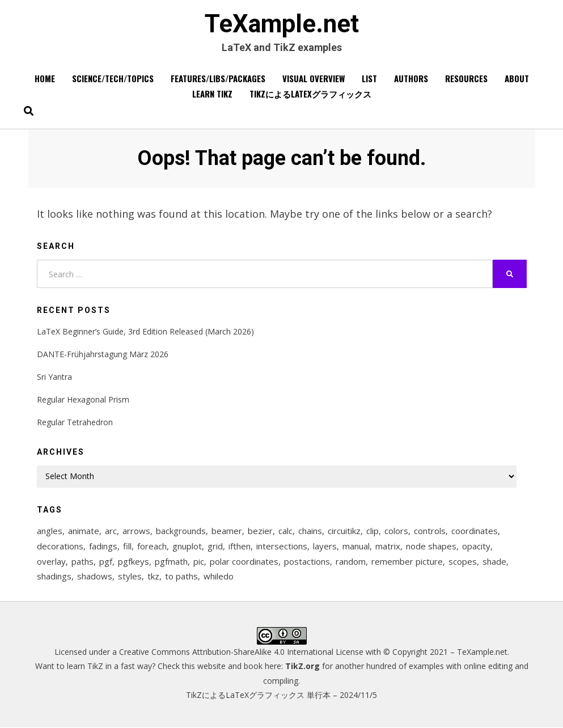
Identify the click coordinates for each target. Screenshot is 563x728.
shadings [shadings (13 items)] (54, 577)
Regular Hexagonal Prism (83, 399)
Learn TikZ (212, 94)
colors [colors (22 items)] (396, 531)
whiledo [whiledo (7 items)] (219, 577)
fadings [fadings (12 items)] (103, 546)
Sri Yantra (54, 377)
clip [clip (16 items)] (372, 531)
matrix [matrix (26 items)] (388, 546)
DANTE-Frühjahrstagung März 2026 (103, 354)
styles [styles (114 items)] (130, 577)
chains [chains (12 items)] (310, 531)
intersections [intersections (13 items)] (282, 546)
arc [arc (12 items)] (111, 531)
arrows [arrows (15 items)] (136, 531)
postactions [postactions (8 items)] (307, 561)
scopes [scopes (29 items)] (463, 561)
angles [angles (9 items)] (50, 531)
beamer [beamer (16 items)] (227, 531)
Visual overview (314, 79)
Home (45, 79)
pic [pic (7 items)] (199, 561)
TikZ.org (302, 666)
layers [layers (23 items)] (325, 546)
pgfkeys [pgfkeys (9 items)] (134, 561)
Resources (466, 79)
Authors (411, 79)
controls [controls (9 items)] (430, 531)
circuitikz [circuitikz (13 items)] (344, 531)
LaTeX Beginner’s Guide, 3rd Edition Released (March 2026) (145, 331)
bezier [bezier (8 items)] (260, 531)
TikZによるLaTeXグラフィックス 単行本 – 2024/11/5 (281, 695)
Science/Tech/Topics (113, 79)
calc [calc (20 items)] (285, 531)
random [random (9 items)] (351, 561)
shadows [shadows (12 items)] (95, 577)
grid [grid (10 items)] (215, 546)
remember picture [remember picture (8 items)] (407, 561)
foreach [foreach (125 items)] (152, 546)
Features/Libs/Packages (218, 79)
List (369, 79)
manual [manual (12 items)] (356, 546)
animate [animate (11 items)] (84, 531)
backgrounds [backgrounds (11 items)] (181, 531)
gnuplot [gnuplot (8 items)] (187, 546)
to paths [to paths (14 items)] (181, 577)
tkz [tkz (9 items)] (153, 577)
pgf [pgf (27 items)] (106, 561)
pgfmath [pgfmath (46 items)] (171, 561)
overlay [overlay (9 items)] (51, 561)
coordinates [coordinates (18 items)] (475, 531)
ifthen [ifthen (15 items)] (240, 546)
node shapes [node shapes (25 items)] (431, 546)
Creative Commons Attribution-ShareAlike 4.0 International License (241, 652)
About (517, 79)
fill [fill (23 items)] (127, 546)
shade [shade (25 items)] (494, 561)
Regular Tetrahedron (75, 423)
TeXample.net (282, 24)
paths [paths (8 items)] (82, 561)
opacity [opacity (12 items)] (476, 546)
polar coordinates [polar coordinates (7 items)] (244, 561)
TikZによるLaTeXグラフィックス (310, 94)
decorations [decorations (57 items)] (60, 546)
